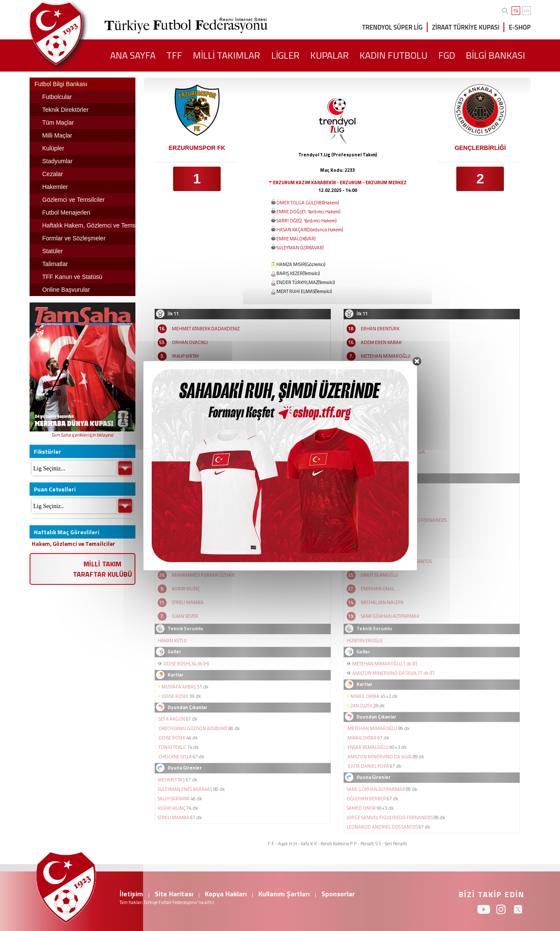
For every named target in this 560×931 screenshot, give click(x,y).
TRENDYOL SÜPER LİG (392, 27)
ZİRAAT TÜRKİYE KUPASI (466, 27)
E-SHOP (520, 27)
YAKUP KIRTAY (185, 356)
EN (526, 11)
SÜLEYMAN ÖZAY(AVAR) (300, 248)
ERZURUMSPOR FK (197, 148)
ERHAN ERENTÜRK (380, 329)
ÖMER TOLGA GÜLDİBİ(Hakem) (308, 203)
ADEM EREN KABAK (381, 342)
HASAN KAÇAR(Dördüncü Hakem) (310, 230)
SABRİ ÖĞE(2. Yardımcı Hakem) (306, 221)
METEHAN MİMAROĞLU (386, 356)
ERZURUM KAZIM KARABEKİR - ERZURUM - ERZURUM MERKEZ (340, 183)
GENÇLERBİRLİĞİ (480, 148)
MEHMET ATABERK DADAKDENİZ (206, 329)
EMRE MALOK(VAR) (296, 239)
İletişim (131, 894)
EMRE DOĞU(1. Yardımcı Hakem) (308, 212)
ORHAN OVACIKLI (190, 342)
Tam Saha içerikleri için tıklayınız (82, 435)
